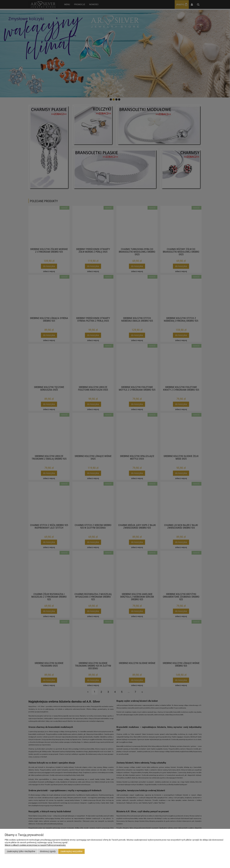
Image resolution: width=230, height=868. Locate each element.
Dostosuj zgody (48, 851)
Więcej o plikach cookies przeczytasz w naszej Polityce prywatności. (35, 845)
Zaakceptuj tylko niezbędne (21, 851)
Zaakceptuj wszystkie (71, 851)
